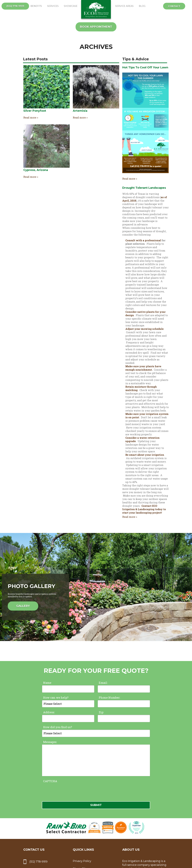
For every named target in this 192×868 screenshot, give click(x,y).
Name (47, 683)
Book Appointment (96, 27)
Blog (142, 6)
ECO (96, 9)
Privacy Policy (82, 861)
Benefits (36, 6)
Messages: (50, 742)
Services (53, 6)
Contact (174, 6)
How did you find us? (58, 727)
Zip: (101, 712)
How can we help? (56, 698)
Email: (103, 683)
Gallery (23, 606)
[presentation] (65, 790)
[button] (188, 597)
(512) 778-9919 (15, 6)
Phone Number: (109, 698)
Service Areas (124, 6)
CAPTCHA (50, 781)
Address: (49, 712)
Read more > (31, 117)
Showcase (71, 6)
